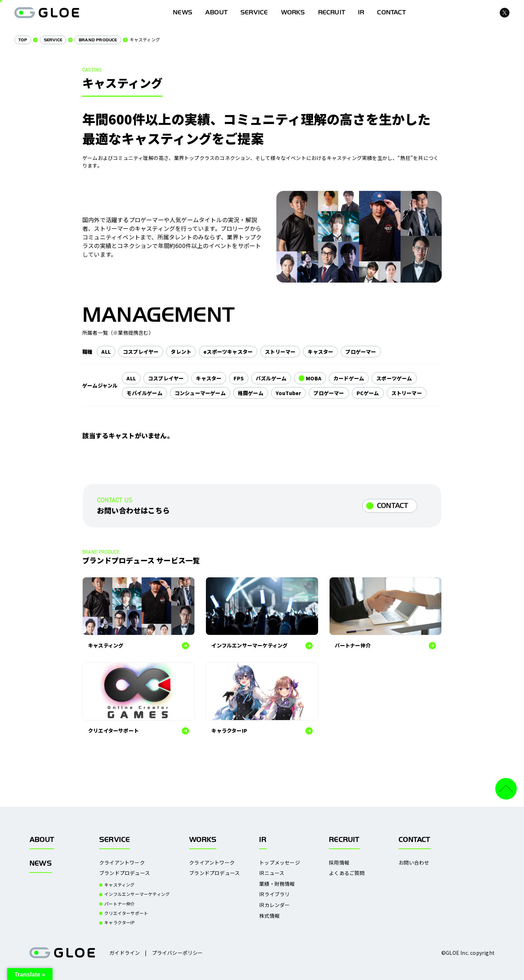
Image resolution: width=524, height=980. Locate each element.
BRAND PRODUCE (98, 40)
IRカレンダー (274, 905)
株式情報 (269, 916)
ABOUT (216, 13)
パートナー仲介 (119, 904)
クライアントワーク (122, 863)
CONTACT (393, 506)
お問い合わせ (414, 863)
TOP (23, 40)
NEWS (41, 863)
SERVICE (254, 13)
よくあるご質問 (347, 873)
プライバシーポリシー (178, 953)
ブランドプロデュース (125, 873)
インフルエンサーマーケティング (137, 894)
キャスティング (119, 885)
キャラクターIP (119, 922)
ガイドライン (125, 953)
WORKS (293, 13)
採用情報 (339, 863)
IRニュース (272, 873)
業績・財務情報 (277, 884)
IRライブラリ (274, 894)
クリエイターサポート (126, 913)
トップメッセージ (280, 863)
